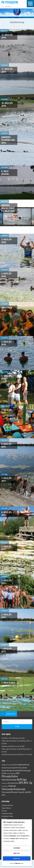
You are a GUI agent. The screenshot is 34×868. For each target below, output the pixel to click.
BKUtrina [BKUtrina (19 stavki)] (4, 765)
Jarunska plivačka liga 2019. (8, 140)
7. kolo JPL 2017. (7, 479)
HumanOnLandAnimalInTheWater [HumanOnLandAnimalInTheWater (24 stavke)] (12, 768)
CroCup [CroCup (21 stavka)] (9, 765)
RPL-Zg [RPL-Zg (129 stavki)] (28, 783)
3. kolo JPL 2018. (7, 275)
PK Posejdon (10, 2)
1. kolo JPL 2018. (7, 377)
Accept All (17, 858)
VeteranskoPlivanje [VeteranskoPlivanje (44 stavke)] (10, 792)
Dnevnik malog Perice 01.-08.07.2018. (8, 208)
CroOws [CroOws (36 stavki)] (14, 765)
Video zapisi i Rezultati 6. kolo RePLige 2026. (16, 741)
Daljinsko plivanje (7, 805)
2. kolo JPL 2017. (7, 616)
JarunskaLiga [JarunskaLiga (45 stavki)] (7, 770)
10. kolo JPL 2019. (7, 104)
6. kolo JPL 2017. (7, 514)
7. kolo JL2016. (8, 683)
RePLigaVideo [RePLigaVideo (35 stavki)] (13, 783)
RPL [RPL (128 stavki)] (21, 783)
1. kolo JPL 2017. (7, 650)
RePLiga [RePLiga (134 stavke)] (22, 779)
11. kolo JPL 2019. (7, 70)
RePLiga (4, 819)
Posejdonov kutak (7, 816)
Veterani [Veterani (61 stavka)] (12, 786)
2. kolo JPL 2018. (7, 343)
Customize (17, 848)
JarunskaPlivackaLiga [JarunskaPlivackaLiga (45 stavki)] (22, 770)
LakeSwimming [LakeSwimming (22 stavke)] (11, 774)
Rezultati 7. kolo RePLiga (10, 738)
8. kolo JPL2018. (5, 173)
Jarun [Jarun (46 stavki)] (25, 768)
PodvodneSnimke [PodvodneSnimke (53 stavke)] (9, 780)
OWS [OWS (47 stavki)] (17, 773)
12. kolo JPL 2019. (7, 36)
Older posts (11, 714)
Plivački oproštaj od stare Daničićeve (13, 754)
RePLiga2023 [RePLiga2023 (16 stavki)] (5, 783)
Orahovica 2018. (7, 309)
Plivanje (4, 811)
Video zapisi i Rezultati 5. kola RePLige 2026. (16, 749)
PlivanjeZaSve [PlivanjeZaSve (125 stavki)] (10, 776)
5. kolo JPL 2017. (7, 548)
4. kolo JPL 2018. (7, 241)
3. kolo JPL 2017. (7, 582)
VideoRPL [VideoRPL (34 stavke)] (21, 792)
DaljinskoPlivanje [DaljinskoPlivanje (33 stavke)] (23, 765)
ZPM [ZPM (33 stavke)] (3, 795)
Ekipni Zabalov (6, 808)
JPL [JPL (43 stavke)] (5, 773)
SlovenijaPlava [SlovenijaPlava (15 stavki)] (5, 786)
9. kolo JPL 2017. (7, 411)
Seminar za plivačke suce (9, 746)
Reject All (17, 853)
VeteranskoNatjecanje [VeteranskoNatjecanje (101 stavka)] (14, 789)
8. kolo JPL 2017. (7, 445)
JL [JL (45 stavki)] (2, 773)
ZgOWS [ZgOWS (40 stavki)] (28, 792)
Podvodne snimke (7, 813)
